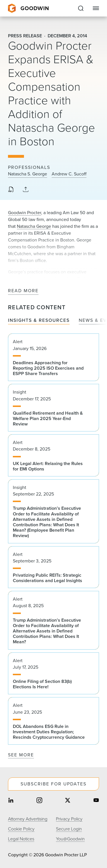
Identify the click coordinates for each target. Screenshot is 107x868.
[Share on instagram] (39, 801)
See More (21, 755)
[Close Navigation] (96, 8)
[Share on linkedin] (11, 801)
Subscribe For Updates (53, 784)
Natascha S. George (28, 174)
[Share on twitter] (68, 801)
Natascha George (34, 226)
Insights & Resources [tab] (39, 321)
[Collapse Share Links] (26, 190)
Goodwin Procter (25, 213)
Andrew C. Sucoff (69, 174)
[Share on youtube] (96, 801)
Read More (23, 291)
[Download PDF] (11, 190)
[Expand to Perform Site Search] (81, 8)
